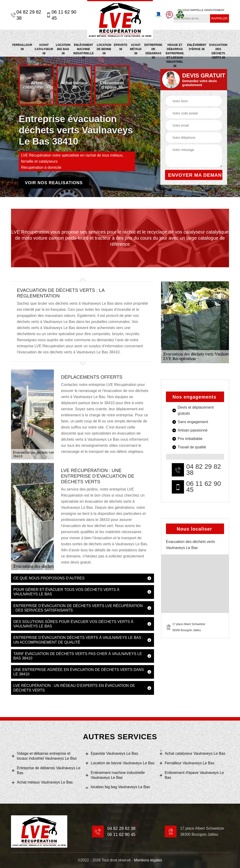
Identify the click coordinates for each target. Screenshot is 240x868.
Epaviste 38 (121, 47)
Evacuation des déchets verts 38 (218, 51)
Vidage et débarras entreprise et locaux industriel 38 (175, 55)
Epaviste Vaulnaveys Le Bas (114, 753)
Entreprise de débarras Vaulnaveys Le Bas (49, 770)
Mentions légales (148, 860)
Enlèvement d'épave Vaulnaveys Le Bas (194, 775)
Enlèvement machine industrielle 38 (84, 51)
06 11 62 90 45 (61, 15)
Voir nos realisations (54, 183)
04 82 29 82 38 (26, 15)
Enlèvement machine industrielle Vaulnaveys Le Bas (118, 775)
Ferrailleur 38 (22, 47)
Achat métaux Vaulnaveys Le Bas (45, 782)
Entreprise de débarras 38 (153, 51)
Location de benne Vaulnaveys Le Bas (123, 763)
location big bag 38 (63, 49)
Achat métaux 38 (136, 49)
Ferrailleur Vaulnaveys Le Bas (190, 763)
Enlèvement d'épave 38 (197, 47)
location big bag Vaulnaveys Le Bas (120, 787)
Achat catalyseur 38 (44, 49)
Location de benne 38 (104, 49)
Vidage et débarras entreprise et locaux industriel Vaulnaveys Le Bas (47, 756)
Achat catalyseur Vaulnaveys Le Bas (195, 753)
